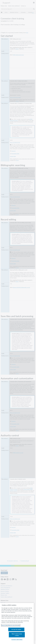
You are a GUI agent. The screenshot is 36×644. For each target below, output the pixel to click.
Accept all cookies (9, 636)
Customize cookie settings (17, 640)
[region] (17, 626)
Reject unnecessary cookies (24, 635)
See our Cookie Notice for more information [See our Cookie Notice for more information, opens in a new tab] (11, 630)
